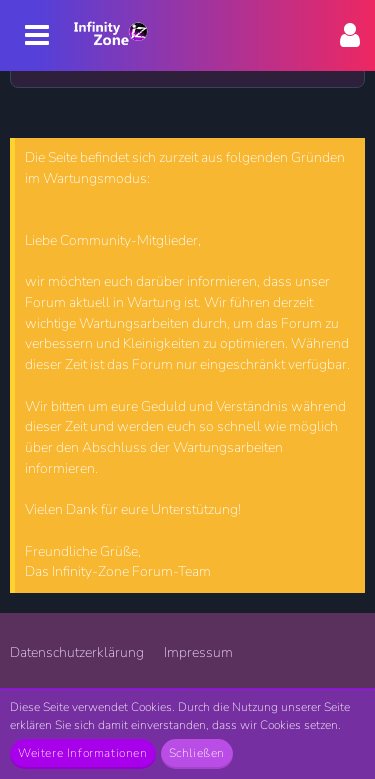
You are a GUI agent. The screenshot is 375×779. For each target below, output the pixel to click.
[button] (350, 35)
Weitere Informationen (83, 753)
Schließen (197, 753)
